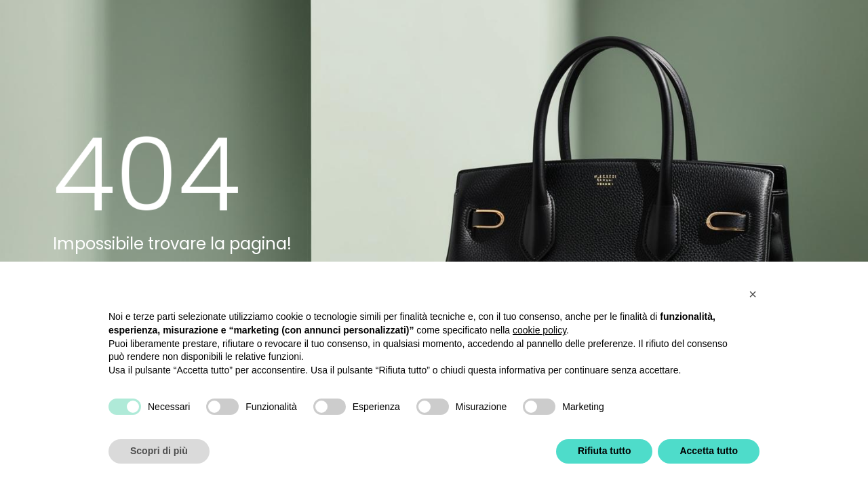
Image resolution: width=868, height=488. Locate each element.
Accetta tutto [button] (709, 451)
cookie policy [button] (539, 330)
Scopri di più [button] (159, 451)
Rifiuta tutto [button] (605, 451)
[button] (753, 294)
